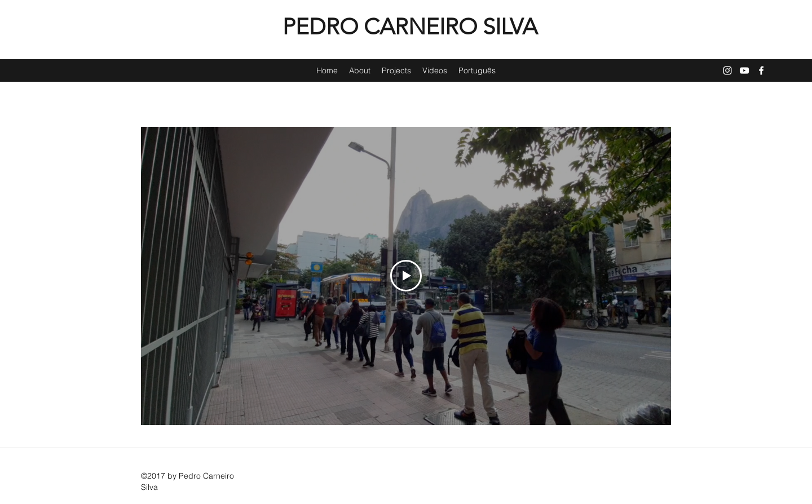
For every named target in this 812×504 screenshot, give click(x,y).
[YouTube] (744, 70)
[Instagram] (727, 70)
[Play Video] (406, 276)
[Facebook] (761, 70)
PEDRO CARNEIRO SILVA (410, 26)
